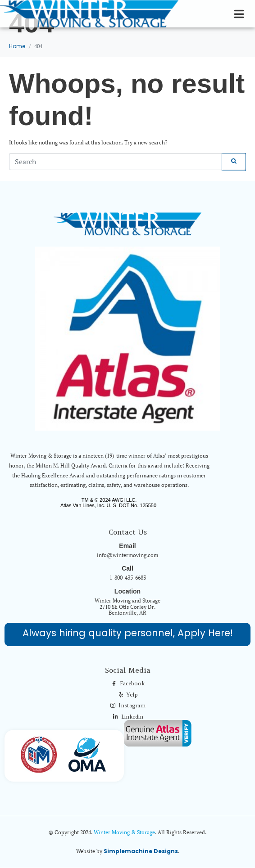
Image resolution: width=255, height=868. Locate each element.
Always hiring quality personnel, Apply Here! (128, 633)
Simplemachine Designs (141, 851)
